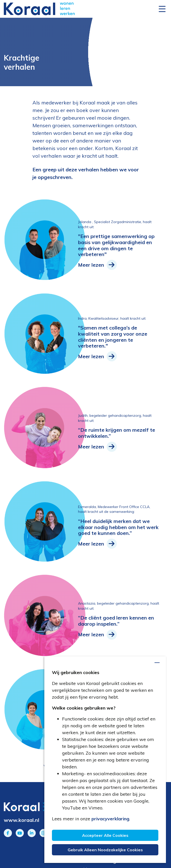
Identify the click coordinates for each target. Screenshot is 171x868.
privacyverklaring (110, 819)
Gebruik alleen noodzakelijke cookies (105, 850)
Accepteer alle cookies (105, 836)
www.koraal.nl (22, 820)
